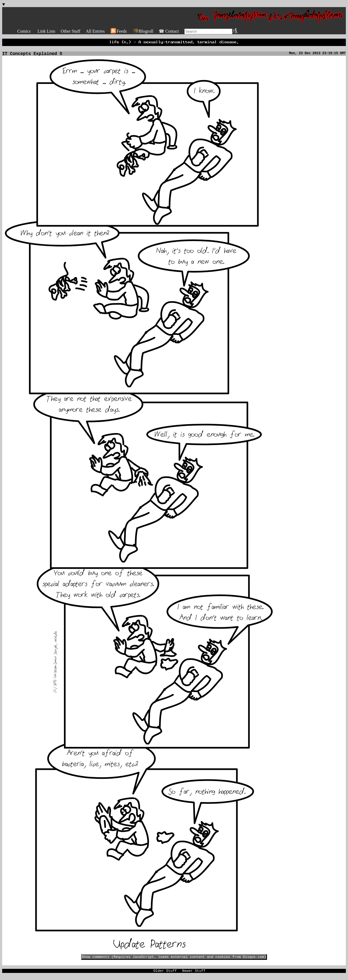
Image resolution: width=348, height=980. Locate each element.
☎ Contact (169, 31)
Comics (24, 31)
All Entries (95, 31)
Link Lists (46, 31)
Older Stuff (165, 974)
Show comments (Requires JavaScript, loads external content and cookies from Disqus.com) (174, 959)
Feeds (118, 31)
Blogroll (143, 31)
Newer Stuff (194, 974)
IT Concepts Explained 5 (32, 56)
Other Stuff (70, 31)
